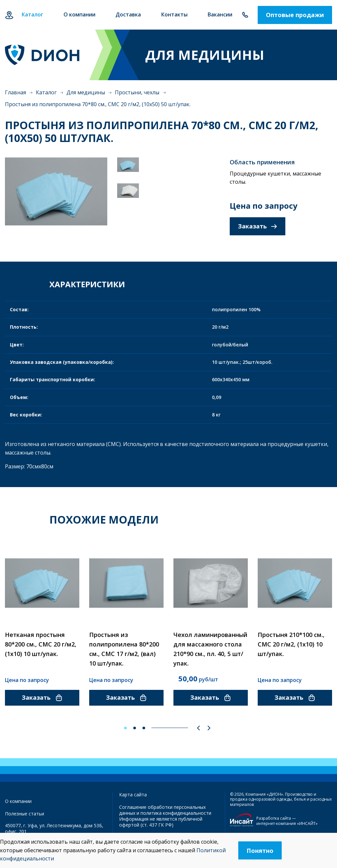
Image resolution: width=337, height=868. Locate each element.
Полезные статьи (25, 814)
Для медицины (86, 92)
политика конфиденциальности (176, 813)
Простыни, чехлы (137, 92)
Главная (15, 92)
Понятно (260, 851)
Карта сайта (133, 795)
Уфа (9, 15)
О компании (18, 801)
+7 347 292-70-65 (245, 15)
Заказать (258, 226)
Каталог (46, 92)
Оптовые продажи (295, 15)
